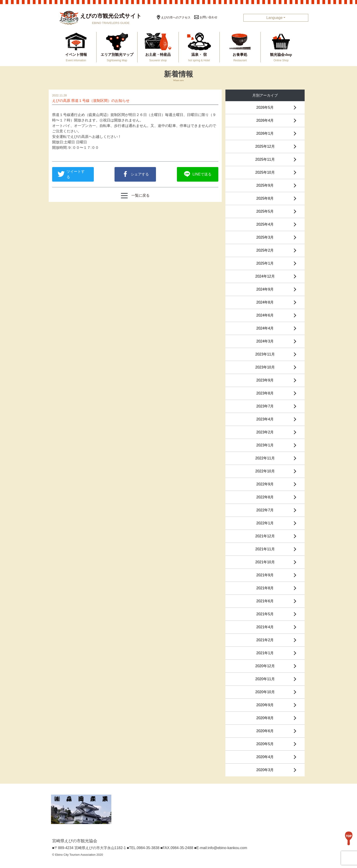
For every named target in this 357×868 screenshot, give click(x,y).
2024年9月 (265, 289)
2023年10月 (265, 367)
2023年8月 (265, 393)
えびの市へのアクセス (174, 17)
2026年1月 (265, 133)
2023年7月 (265, 406)
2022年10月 (265, 471)
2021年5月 (265, 614)
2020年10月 (265, 692)
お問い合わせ (206, 17)
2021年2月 (265, 640)
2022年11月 (265, 458)
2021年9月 (265, 575)
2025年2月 (265, 250)
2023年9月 (265, 380)
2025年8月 (265, 198)
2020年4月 (265, 757)
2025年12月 (265, 146)
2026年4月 (265, 120)
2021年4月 (265, 627)
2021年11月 (265, 549)
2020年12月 (265, 666)
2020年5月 (265, 744)
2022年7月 (265, 510)
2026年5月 (265, 107)
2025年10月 (265, 172)
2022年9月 (265, 484)
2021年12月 (265, 536)
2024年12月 (265, 276)
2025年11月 (265, 159)
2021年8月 (265, 588)
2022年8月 (265, 497)
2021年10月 (265, 562)
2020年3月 (265, 770)
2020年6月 (265, 731)
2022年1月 (265, 523)
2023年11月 (265, 354)
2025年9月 (265, 185)
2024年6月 (265, 315)
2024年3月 (265, 341)
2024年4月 (265, 328)
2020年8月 (265, 718)
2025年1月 (265, 263)
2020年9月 (265, 705)
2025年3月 (265, 237)
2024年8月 (265, 302)
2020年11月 (265, 679)
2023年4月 (265, 419)
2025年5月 (265, 211)
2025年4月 (265, 224)
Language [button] (274, 18)
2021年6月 (265, 601)
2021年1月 (265, 653)
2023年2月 (265, 432)
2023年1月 (265, 445)
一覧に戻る (135, 196)
